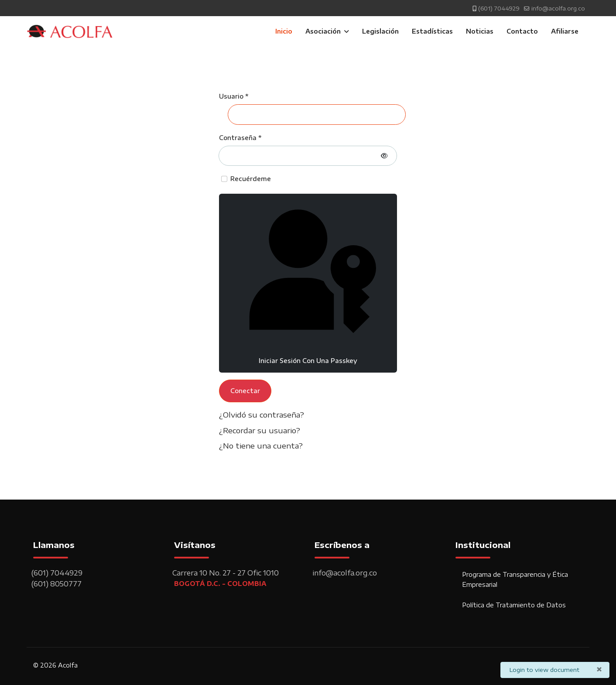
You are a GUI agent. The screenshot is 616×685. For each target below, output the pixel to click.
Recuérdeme (251, 179)
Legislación (380, 31)
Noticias (480, 31)
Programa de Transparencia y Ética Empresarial (515, 579)
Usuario (234, 96)
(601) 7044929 (499, 8)
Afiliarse (565, 31)
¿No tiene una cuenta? (261, 445)
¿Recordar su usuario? (260, 430)
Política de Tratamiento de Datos (514, 605)
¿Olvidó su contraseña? (262, 414)
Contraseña (240, 138)
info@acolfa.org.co (558, 8)
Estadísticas (432, 31)
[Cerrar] (599, 669)
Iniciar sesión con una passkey (308, 282)
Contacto (522, 31)
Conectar (245, 391)
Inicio (284, 31)
